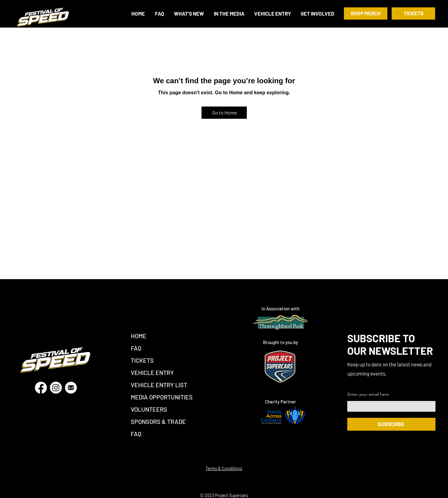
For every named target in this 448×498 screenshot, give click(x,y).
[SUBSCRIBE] (391, 424)
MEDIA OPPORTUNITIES (162, 397)
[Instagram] (56, 388)
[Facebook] (41, 388)
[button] (318, 14)
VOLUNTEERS (149, 409)
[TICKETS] (413, 13)
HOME (139, 336)
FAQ (136, 348)
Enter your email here (368, 394)
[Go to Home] (224, 113)
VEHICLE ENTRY (152, 373)
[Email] (71, 388)
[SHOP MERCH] (366, 13)
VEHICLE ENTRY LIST (159, 385)
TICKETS (142, 360)
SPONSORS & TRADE (158, 421)
